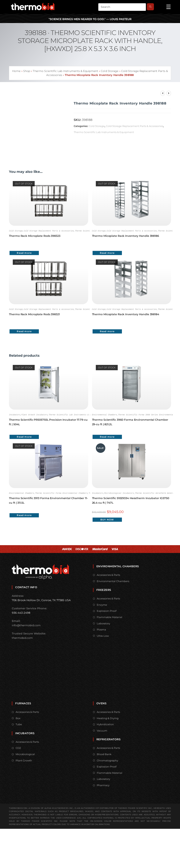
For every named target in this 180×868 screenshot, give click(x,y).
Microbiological (25, 753)
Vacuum (102, 730)
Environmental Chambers (105, 414)
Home (16, 71)
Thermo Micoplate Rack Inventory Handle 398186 (126, 236)
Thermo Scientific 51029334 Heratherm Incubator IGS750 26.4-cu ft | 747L (131, 500)
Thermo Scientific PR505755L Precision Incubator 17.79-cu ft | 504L (48, 421)
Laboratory (103, 623)
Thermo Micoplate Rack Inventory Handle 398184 (126, 314)
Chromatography (107, 760)
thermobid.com (22, 637)
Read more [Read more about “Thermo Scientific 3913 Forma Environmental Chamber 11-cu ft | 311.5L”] (24, 514)
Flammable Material (110, 616)
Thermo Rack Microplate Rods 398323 (35, 236)
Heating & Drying (108, 717)
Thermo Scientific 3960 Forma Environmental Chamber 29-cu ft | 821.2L (130, 421)
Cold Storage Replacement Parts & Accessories (134, 126)
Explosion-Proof (107, 610)
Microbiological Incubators (119, 492)
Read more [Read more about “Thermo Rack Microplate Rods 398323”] (24, 253)
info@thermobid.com (26, 625)
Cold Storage (110, 71)
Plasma (101, 629)
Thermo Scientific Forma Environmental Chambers (61, 492)
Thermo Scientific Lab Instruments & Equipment (65, 71)
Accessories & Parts (108, 574)
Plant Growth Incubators (34, 414)
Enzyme (102, 604)
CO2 (18, 747)
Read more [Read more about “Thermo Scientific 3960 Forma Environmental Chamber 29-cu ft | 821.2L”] (107, 436)
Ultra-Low (103, 635)
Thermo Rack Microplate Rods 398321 (34, 314)
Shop (27, 71)
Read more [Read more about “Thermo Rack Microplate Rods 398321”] (24, 331)
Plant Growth (24, 760)
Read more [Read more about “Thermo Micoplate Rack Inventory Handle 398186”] (107, 253)
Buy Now (107, 519)
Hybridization (105, 724)
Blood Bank (104, 753)
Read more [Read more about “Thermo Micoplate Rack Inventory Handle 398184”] (107, 331)
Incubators (15, 414)
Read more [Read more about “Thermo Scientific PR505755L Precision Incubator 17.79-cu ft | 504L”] (24, 436)
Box (18, 717)
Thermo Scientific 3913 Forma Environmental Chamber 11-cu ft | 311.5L (48, 500)
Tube (19, 724)
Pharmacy (103, 784)
